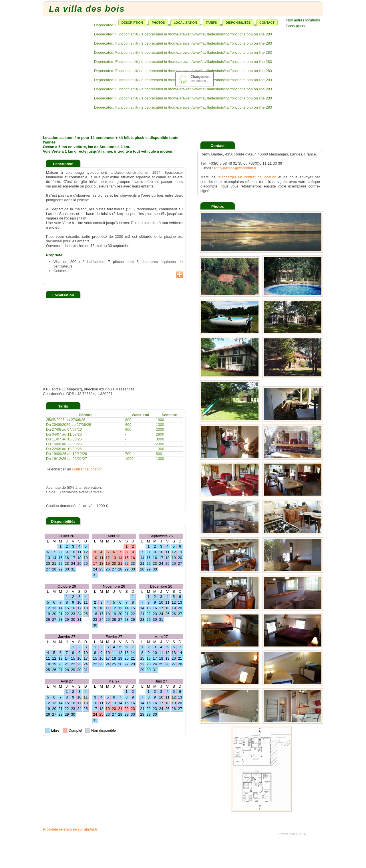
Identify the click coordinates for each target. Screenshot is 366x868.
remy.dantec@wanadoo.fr (235, 168)
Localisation (185, 23)
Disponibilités (238, 23)
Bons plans (295, 26)
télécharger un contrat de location (247, 177)
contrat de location (87, 469)
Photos (158, 23)
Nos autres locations (303, 20)
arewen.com (286, 834)
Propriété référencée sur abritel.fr (70, 829)
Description (132, 23)
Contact (267, 23)
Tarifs (211, 23)
